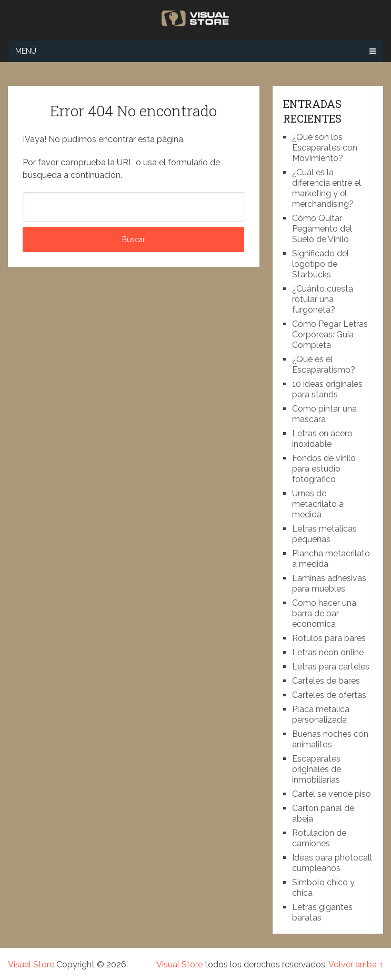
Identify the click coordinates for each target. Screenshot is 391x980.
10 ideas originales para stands (327, 389)
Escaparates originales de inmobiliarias (317, 769)
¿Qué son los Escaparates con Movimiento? (325, 148)
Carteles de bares (326, 681)
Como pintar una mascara (324, 414)
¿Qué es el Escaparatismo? (324, 364)
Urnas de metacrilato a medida (318, 504)
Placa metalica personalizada (321, 714)
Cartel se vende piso (332, 794)
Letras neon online (328, 652)
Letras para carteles (331, 667)
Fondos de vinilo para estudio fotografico (324, 469)
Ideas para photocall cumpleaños (332, 863)
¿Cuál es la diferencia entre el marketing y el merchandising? (327, 188)
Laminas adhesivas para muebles (329, 583)
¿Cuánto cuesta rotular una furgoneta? (323, 299)
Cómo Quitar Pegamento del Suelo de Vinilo (322, 229)
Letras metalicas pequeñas (324, 534)
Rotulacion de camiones (319, 838)
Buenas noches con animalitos (330, 739)
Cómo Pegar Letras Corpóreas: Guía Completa (330, 334)
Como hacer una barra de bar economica (324, 613)
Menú (26, 51)
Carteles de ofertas (329, 695)
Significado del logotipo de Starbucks (320, 264)
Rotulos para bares (329, 638)
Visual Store (31, 964)
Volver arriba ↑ (356, 964)
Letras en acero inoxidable (322, 439)
